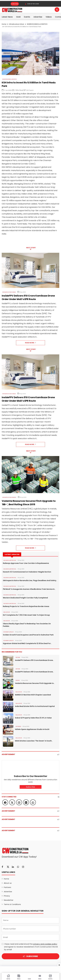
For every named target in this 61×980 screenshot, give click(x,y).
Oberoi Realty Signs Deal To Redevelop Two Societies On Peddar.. (27, 625)
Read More (30, 343)
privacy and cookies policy (45, 944)
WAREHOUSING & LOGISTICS (37, 24)
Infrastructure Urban (17, 24)
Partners (7, 887)
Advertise (38, 17)
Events (27, 17)
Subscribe (15, 4)
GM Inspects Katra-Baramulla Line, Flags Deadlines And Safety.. (30, 580)
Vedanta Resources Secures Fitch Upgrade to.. (35, 683)
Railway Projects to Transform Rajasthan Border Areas (26, 606)
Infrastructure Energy (9, 497)
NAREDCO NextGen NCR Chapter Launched (33, 695)
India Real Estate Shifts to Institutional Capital (35, 706)
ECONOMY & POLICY (9, 632)
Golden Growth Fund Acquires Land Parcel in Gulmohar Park (28, 635)
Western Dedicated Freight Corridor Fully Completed (25, 598)
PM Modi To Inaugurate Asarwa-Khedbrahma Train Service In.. (29, 589)
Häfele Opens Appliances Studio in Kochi (32, 729)
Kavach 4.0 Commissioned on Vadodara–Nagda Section (27, 572)
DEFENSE (18, 657)
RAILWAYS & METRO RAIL (10, 560)
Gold (18, 17)
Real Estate (7, 612)
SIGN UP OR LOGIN (32, 4)
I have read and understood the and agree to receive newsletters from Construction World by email (31, 947)
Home (4, 24)
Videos (49, 17)
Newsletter (9, 900)
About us (8, 883)
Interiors (18, 726)
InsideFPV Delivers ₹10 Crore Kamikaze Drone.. (34, 660)
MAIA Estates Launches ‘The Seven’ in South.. (34, 741)
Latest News (7, 17)
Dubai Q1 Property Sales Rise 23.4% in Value (33, 718)
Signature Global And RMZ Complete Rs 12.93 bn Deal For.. (27, 643)
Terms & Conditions (12, 904)
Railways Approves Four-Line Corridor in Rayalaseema (26, 563)
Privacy (7, 896)
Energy (18, 680)
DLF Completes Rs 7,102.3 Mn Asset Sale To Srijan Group (26, 615)
